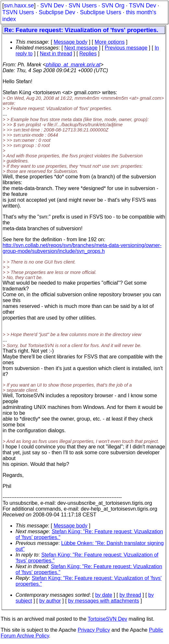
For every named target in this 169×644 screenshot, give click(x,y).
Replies (88, 54)
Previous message (126, 48)
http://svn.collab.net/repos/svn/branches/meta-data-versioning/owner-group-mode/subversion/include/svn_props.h (82, 248)
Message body (70, 42)
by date (103, 595)
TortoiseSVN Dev (107, 619)
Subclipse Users (101, 12)
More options (110, 42)
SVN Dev (52, 6)
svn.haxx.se (19, 6)
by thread (130, 595)
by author (50, 601)
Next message (81, 48)
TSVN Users (18, 12)
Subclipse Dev (57, 12)
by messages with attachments (104, 601)
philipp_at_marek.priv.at (73, 65)
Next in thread (56, 54)
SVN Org (113, 6)
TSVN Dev (143, 6)
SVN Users (83, 6)
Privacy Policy (94, 630)
